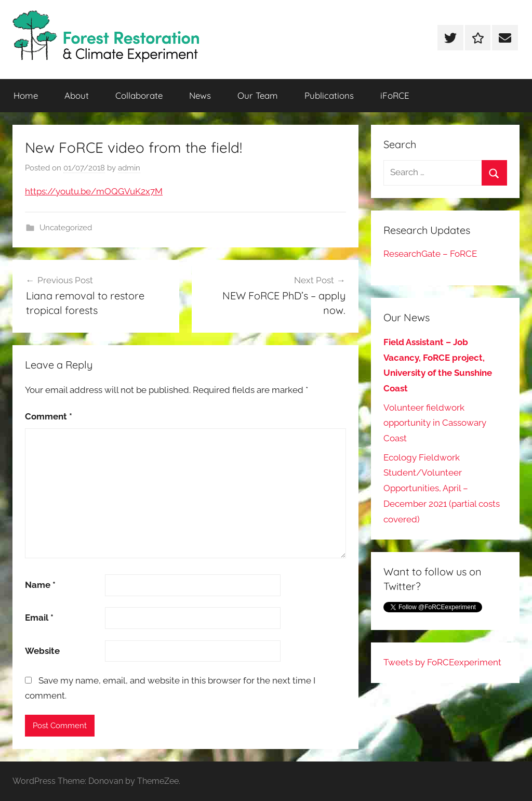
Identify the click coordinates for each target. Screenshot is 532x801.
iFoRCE (395, 95)
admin (129, 168)
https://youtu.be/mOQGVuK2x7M (94, 191)
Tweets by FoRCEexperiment (442, 662)
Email (39, 618)
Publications (329, 95)
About (77, 95)
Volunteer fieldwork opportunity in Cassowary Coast (435, 423)
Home (26, 95)
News (200, 95)
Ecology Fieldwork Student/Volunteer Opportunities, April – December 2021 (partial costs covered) (442, 488)
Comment (49, 416)
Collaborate (139, 95)
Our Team (258, 95)
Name (40, 585)
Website (42, 651)
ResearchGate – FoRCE (430, 254)
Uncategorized (66, 228)
